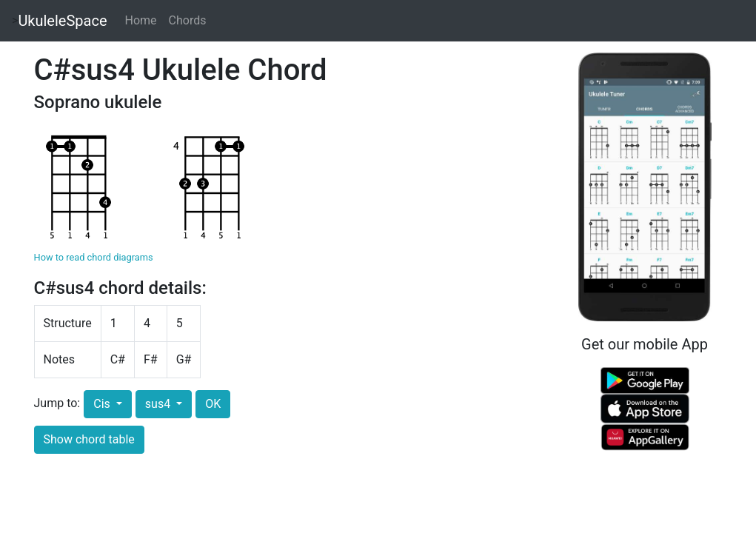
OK (213, 404)
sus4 (159, 404)
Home (141, 20)
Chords (188, 20)
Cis (103, 404)
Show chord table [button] (89, 439)
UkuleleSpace (62, 21)
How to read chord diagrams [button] (94, 257)
